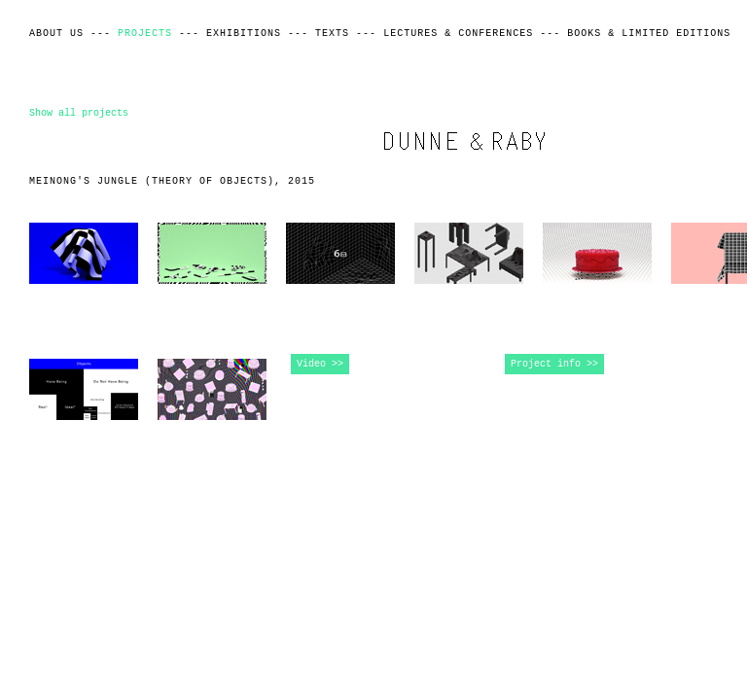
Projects (145, 34)
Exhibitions (244, 34)
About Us (56, 34)
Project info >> (554, 364)
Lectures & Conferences (458, 34)
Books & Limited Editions (649, 34)
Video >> (320, 364)
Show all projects (79, 113)
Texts (332, 34)
